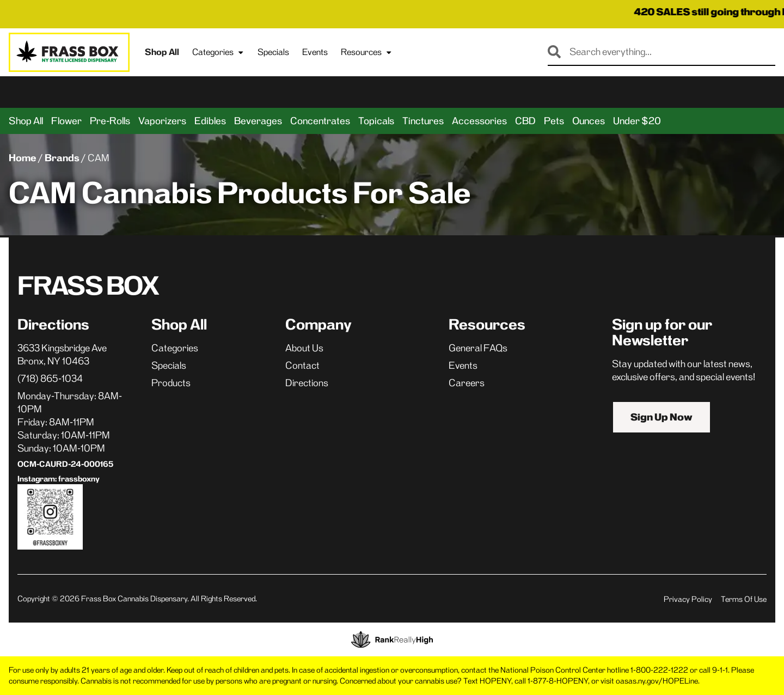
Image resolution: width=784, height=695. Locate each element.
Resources (367, 52)
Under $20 (637, 121)
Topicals (376, 121)
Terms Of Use (744, 599)
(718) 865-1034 (50, 379)
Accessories (479, 121)
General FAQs (478, 348)
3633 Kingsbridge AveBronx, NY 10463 (62, 355)
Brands (62, 158)
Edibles (210, 121)
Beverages (258, 121)
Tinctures (423, 121)
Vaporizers (162, 121)
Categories (218, 52)
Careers (467, 383)
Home (23, 158)
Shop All (162, 52)
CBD (525, 121)
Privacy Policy (688, 599)
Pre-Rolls (110, 121)
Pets (554, 121)
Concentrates (320, 121)
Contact (302, 365)
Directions (307, 383)
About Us (304, 348)
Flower (66, 121)
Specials (273, 52)
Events (315, 52)
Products (171, 383)
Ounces (589, 121)
